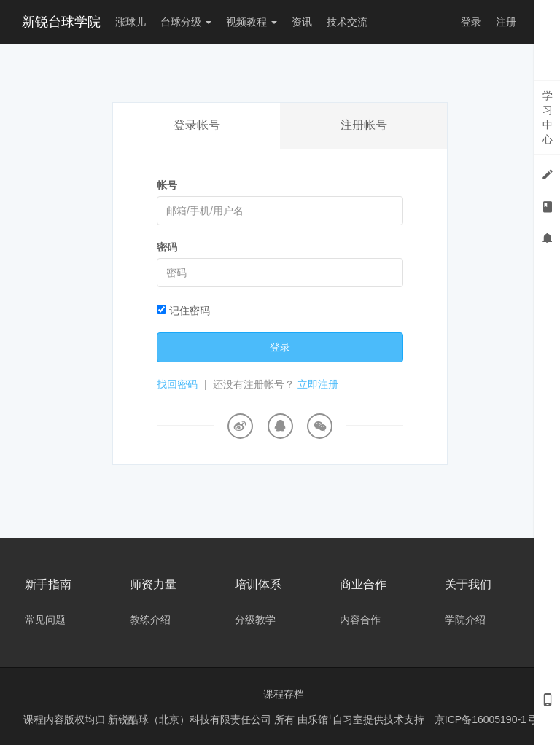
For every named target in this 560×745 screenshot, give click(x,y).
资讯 (302, 22)
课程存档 (284, 694)
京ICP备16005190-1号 (486, 719)
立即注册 (318, 384)
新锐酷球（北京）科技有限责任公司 (191, 719)
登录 (471, 22)
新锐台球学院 (61, 22)
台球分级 (186, 22)
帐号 (167, 185)
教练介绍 (150, 620)
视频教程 (252, 22)
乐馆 (320, 719)
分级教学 (255, 620)
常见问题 (45, 620)
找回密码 (177, 384)
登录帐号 (197, 125)
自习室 (348, 719)
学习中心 (548, 117)
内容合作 (360, 620)
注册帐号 (364, 125)
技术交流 (347, 22)
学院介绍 (465, 620)
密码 (167, 247)
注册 (506, 22)
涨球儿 (131, 22)
